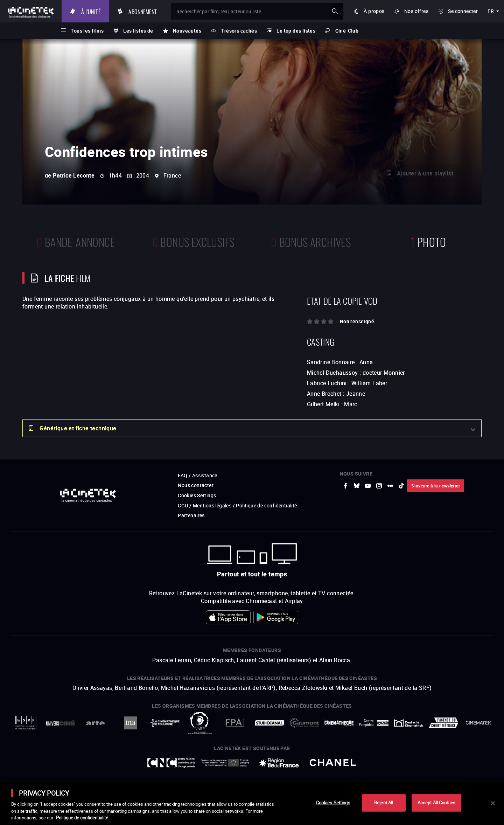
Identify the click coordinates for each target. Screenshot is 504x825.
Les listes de (138, 31)
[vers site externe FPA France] (235, 723)
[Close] (493, 803)
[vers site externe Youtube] (368, 486)
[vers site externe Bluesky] (357, 486)
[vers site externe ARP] (200, 723)
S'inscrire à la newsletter (436, 486)
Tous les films (87, 31)
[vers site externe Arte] (95, 723)
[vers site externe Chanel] (333, 763)
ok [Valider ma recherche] (335, 11)
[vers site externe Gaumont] (304, 723)
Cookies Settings (197, 495)
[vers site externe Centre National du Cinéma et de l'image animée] (171, 763)
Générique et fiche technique (78, 428)
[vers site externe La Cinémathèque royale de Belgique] (478, 723)
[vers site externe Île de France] (279, 763)
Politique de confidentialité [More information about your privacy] (82, 818)
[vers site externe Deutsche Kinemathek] (409, 723)
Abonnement (143, 11)
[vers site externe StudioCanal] (269, 723)
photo (428, 241)
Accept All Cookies (436, 803)
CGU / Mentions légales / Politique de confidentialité (237, 505)
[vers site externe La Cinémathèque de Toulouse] (165, 723)
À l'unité (91, 11)
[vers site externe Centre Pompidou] (374, 723)
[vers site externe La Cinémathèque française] (339, 723)
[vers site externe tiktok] (401, 486)
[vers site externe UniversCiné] (60, 723)
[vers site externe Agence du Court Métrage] (443, 723)
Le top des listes (296, 31)
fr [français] (491, 11)
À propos (374, 11)
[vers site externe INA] (130, 723)
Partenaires (191, 515)
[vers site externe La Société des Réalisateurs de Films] (26, 723)
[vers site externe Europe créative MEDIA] (225, 763)
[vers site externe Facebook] (345, 486)
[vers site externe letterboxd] (390, 486)
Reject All (384, 803)
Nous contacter (196, 485)
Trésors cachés (239, 31)
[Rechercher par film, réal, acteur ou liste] (257, 11)
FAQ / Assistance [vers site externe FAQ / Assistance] (197, 475)
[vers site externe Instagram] (379, 486)
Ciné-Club (347, 31)
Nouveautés (187, 31)
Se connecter (463, 11)
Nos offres (416, 11)
